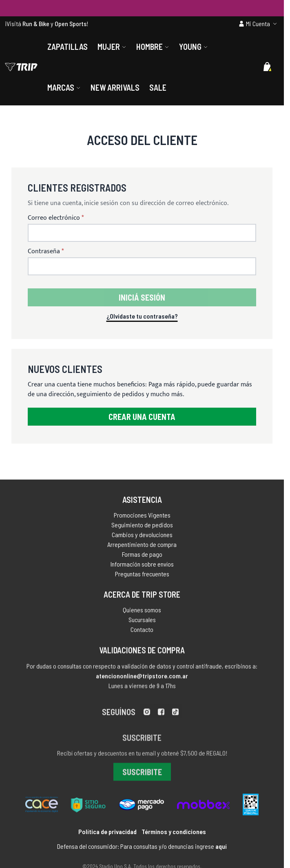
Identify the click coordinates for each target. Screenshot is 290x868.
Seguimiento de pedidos (142, 528)
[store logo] (21, 67)
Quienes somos (142, 614)
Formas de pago (142, 557)
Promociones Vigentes (142, 518)
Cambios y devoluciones (142, 537)
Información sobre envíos (142, 567)
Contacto (142, 634)
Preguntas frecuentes (142, 577)
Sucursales (142, 624)
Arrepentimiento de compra (142, 547)
